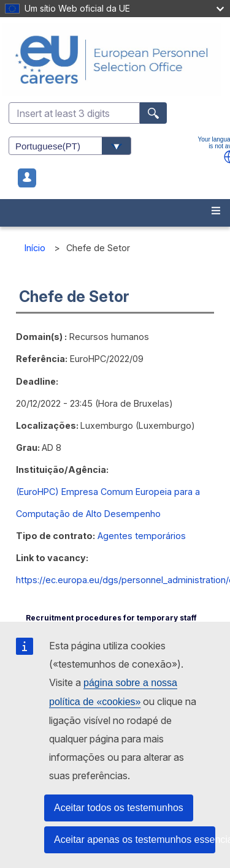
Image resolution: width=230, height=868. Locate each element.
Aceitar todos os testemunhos (119, 808)
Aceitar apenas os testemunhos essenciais (135, 840)
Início (35, 248)
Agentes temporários (142, 536)
